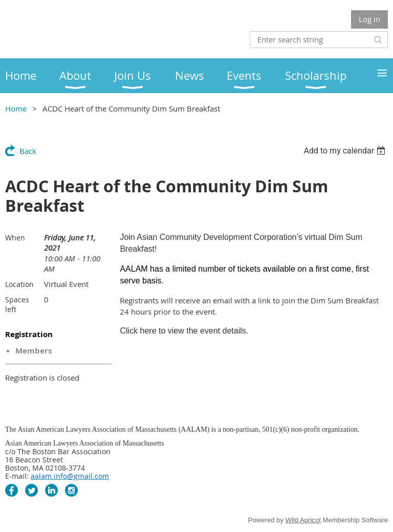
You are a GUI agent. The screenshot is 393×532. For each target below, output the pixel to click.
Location (19, 284)
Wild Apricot (303, 520)
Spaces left (17, 304)
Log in (369, 19)
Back (28, 151)
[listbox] (346, 151)
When (15, 238)
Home (16, 108)
